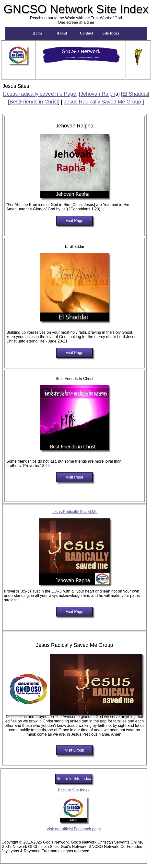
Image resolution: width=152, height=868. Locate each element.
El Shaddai (135, 94)
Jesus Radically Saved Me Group (102, 102)
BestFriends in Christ (34, 102)
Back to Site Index (74, 790)
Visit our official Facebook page (74, 829)
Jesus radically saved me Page (40, 94)
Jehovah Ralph (98, 94)
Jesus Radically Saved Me (75, 512)
